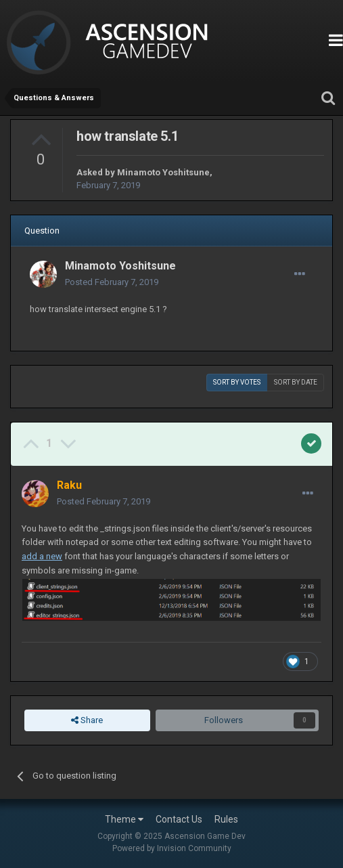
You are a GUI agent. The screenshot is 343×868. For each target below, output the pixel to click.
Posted (112, 282)
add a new (42, 556)
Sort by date (296, 382)
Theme (124, 819)
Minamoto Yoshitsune (163, 172)
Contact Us (179, 819)
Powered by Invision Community (172, 848)
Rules (226, 819)
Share (87, 720)
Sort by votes (237, 382)
